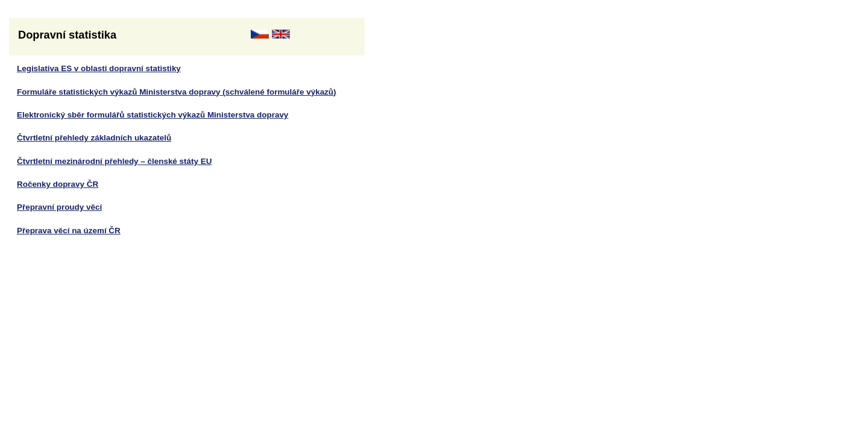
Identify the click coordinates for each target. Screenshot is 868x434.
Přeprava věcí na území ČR (69, 231)
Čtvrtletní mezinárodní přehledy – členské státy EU (114, 161)
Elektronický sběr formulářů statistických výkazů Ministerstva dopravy (153, 115)
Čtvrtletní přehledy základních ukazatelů (94, 138)
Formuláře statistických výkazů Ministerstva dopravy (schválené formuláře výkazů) (177, 92)
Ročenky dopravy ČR (58, 184)
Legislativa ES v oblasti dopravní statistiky (99, 68)
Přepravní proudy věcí (59, 207)
